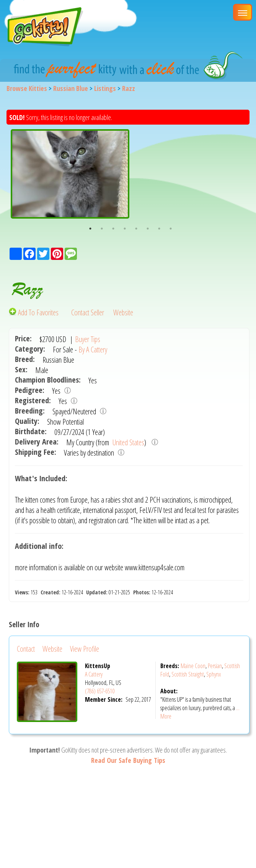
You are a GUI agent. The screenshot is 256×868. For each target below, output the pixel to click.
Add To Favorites (34, 312)
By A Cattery (93, 350)
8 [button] (171, 229)
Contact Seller (88, 312)
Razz (129, 88)
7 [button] (159, 229)
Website (123, 312)
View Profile (85, 649)
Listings (105, 88)
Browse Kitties (27, 88)
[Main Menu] (243, 12)
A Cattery (94, 674)
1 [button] (90, 229)
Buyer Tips (88, 339)
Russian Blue (71, 88)
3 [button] (113, 229)
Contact (26, 649)
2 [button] (102, 229)
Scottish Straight (188, 674)
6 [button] (148, 229)
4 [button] (125, 229)
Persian (215, 666)
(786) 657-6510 (100, 691)
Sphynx (214, 674)
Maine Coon (193, 666)
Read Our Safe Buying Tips (128, 760)
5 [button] (136, 229)
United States (128, 442)
